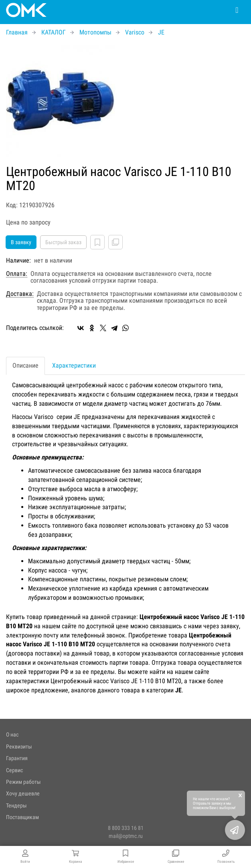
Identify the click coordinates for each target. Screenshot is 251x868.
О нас (12, 734)
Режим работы (23, 782)
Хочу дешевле (23, 793)
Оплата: (17, 274)
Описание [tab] (25, 365)
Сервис (14, 770)
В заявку (21, 242)
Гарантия (17, 758)
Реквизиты (19, 747)
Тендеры (16, 805)
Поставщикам (22, 817)
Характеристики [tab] (74, 365)
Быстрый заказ (63, 242)
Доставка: (20, 294)
